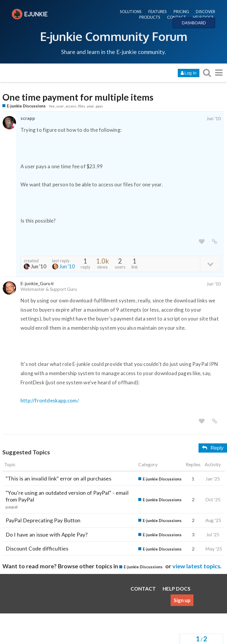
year (91, 106)
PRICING (181, 12)
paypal (12, 507)
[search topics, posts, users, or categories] (207, 73)
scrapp (28, 118)
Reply (213, 448)
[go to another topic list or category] (219, 73)
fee (52, 106)
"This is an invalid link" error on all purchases (58, 478)
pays (99, 106)
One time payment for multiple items (78, 97)
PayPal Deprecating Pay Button (43, 520)
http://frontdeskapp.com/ (50, 400)
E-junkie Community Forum (114, 36)
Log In (189, 73)
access (71, 106)
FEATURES (158, 12)
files (82, 106)
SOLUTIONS (131, 12)
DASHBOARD (194, 23)
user (60, 106)
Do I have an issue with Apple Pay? (47, 534)
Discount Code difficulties (37, 548)
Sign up (182, 600)
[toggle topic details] (210, 264)
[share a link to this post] (215, 242)
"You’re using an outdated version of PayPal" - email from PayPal (67, 496)
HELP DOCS (203, 17)
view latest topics (196, 566)
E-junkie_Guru (35, 283)
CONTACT (177, 17)
